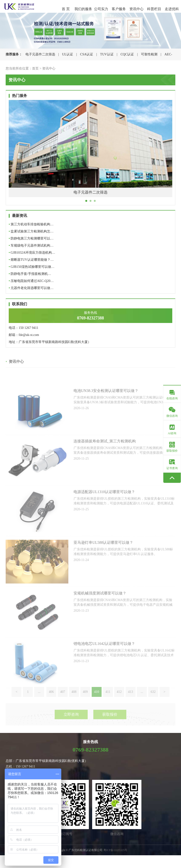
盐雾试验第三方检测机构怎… (31, 231)
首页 (35, 68)
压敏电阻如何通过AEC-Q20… (31, 281)
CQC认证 (127, 54)
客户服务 (119, 9)
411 (108, 700)
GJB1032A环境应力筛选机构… (32, 253)
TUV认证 (107, 54)
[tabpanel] (90, 152)
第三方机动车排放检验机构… (31, 224)
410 (97, 700)
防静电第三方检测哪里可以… (31, 238)
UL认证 (68, 54)
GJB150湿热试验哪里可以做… (32, 267)
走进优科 (172, 9)
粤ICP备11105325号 (115, 850)
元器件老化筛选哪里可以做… (31, 288)
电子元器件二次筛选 (40, 54)
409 (85, 700)
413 (130, 700)
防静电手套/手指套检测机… (30, 274)
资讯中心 (136, 9)
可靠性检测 (149, 54)
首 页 (66, 9)
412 (119, 700)
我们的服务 (83, 9)
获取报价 (110, 722)
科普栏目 (154, 9)
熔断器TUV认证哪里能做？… (31, 260)
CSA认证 (87, 54)
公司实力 (101, 9)
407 (63, 700)
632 (153, 700)
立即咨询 (71, 722)
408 (74, 700)
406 (51, 700)
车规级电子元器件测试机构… (31, 246)
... (39, 700)
